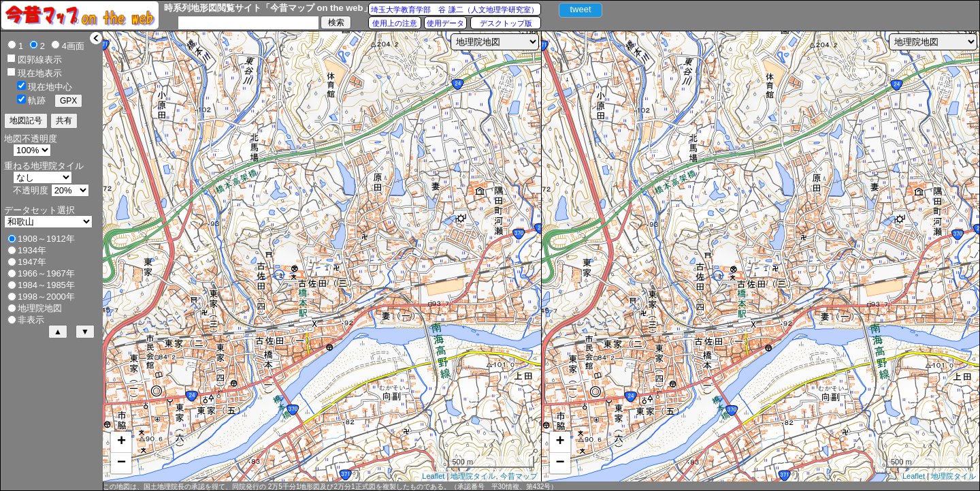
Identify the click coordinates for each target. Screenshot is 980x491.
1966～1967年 (46, 273)
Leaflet (433, 476)
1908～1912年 (46, 239)
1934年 (32, 250)
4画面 (73, 46)
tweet (580, 9)
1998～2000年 (46, 297)
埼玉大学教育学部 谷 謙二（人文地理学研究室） (454, 10)
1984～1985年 (46, 285)
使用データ (445, 23)
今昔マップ (519, 476)
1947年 (32, 262)
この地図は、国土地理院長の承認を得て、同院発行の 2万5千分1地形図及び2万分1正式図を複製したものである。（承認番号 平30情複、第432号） (330, 487)
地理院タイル (473, 476)
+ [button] (121, 442)
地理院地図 (40, 308)
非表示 (31, 320)
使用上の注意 (395, 23)
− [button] (121, 463)
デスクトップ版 (506, 23)
